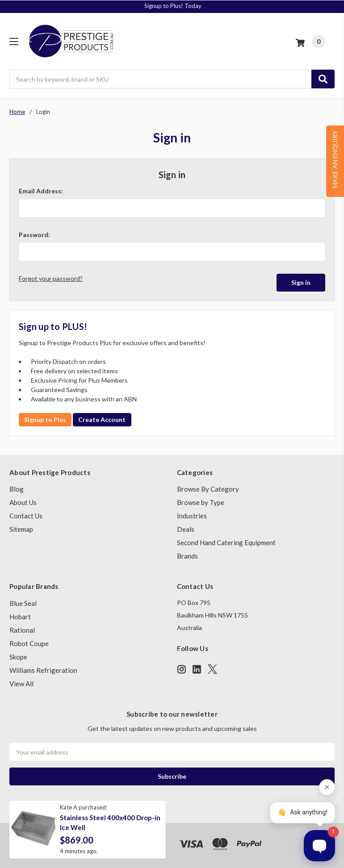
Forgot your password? (51, 278)
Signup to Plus (45, 419)
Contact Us (26, 516)
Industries (192, 516)
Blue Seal (23, 603)
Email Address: (41, 191)
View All (21, 684)
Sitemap (21, 529)
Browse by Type (201, 502)
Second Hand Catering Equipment (226, 542)
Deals (186, 529)
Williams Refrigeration (43, 670)
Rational (22, 630)
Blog (17, 489)
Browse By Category (208, 489)
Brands (187, 556)
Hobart (20, 617)
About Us (23, 502)
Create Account (102, 419)
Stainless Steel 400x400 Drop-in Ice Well (110, 823)
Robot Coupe (29, 643)
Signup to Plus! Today (173, 6)
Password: (34, 235)
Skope (18, 657)
